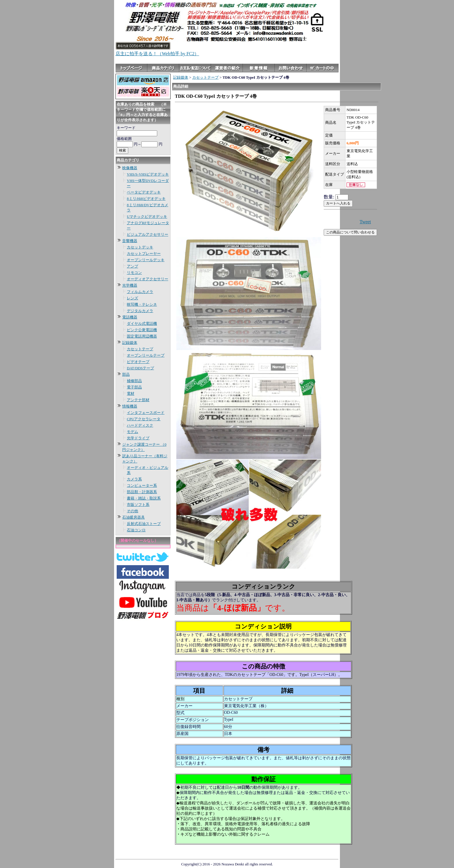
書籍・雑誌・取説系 (144, 498)
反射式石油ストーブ (144, 524)
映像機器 (130, 168)
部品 (126, 374)
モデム (132, 432)
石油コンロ (136, 530)
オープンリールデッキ (146, 260)
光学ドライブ (138, 438)
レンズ (132, 298)
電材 (131, 394)
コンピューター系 (142, 485)
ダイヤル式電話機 (142, 324)
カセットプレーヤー (144, 254)
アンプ (132, 266)
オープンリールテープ (146, 355)
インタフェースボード (146, 413)
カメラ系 (134, 479)
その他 (132, 511)
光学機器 (130, 285)
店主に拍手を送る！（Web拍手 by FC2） (157, 54)
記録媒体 (130, 343)
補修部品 (134, 381)
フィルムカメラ (140, 292)
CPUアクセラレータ (144, 419)
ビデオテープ (138, 362)
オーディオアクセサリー (148, 279)
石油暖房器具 (133, 517)
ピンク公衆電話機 (142, 330)
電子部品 (134, 387)
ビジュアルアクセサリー (148, 234)
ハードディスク (140, 425)
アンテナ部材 (138, 400)
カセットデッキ (140, 247)
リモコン (134, 273)
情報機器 (130, 406)
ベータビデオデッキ (144, 192)
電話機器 (130, 317)
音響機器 (130, 241)
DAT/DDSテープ (140, 368)
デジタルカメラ (140, 311)
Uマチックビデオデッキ (147, 216)
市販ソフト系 (138, 505)
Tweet (365, 222)
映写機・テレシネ (142, 304)
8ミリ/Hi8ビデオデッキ (146, 199)
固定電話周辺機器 (142, 336)
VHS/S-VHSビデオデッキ (148, 174)
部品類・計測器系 (142, 492)
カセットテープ (140, 349)
